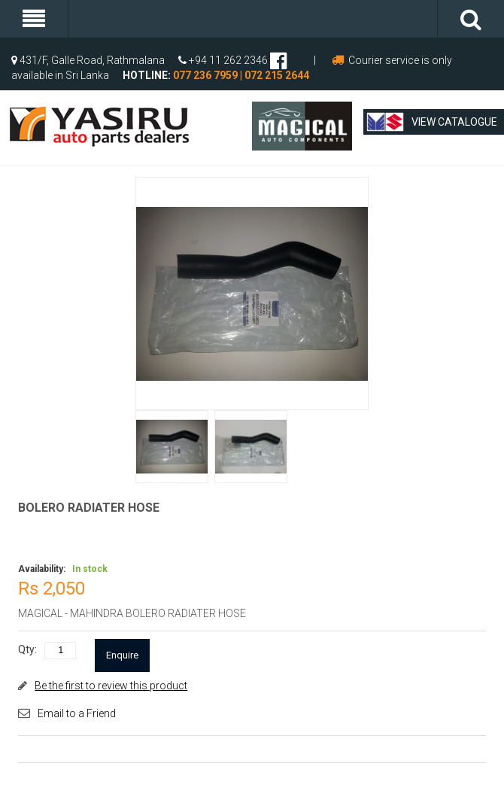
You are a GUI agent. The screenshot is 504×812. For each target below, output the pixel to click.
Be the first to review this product (111, 686)
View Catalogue (432, 122)
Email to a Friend (77, 713)
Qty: (27, 649)
